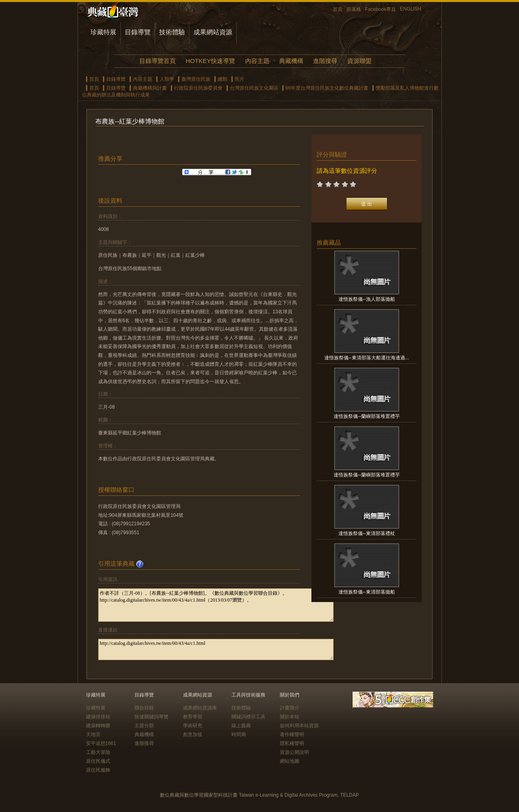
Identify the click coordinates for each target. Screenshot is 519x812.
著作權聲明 (292, 734)
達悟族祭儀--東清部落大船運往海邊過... (367, 358)
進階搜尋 (325, 61)
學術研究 (193, 726)
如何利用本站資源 (299, 726)
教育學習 (193, 717)
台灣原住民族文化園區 (254, 88)
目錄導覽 (138, 32)
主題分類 (144, 726)
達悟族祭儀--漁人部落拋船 (367, 299)
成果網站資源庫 (200, 708)
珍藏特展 (103, 32)
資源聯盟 (359, 61)
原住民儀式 (98, 761)
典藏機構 (291, 61)
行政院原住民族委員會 (198, 88)
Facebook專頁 (381, 9)
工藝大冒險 (98, 752)
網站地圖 (290, 761)
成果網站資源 (213, 32)
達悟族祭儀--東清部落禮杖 (367, 533)
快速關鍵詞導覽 (151, 717)
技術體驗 (172, 32)
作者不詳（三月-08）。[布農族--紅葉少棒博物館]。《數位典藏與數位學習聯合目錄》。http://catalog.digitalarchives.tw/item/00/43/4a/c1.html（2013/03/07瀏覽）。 (216, 605)
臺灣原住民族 (196, 79)
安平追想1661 (101, 743)
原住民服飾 (98, 770)
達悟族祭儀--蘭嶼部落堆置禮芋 (367, 416)
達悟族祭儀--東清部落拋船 (367, 592)
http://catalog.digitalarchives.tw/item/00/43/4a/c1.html (216, 649)
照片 (240, 79)
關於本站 (290, 717)
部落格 (354, 9)
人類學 (167, 79)
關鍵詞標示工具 (248, 717)
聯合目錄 (144, 708)
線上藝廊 (241, 726)
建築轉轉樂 (98, 726)
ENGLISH (411, 9)
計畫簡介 (290, 708)
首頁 (338, 9)
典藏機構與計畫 (150, 88)
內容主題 (257, 61)
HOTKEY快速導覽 (210, 61)
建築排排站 (98, 717)
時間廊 (239, 734)
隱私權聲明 (292, 743)
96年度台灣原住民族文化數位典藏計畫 (327, 88)
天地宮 (93, 734)
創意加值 (193, 734)
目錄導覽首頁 (158, 61)
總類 (223, 79)
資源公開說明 (294, 752)
